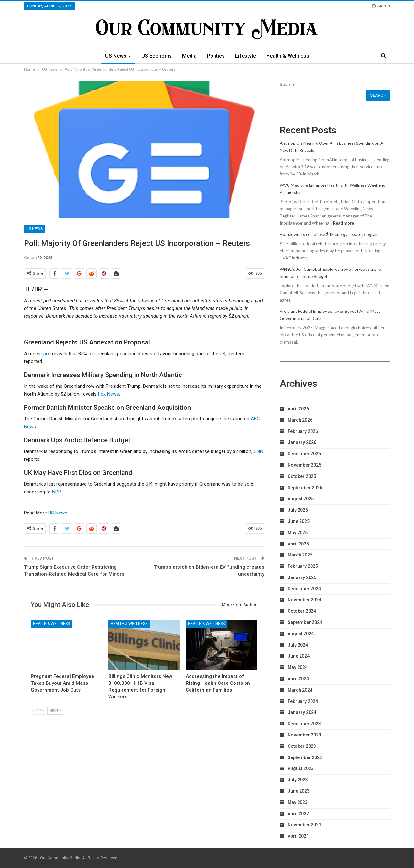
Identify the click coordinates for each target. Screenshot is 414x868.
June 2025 (299, 521)
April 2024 (298, 679)
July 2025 (298, 510)
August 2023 (301, 768)
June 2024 (299, 656)
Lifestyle (247, 56)
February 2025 (303, 566)
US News (113, 56)
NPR (57, 492)
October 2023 (302, 746)
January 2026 (302, 442)
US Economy (155, 56)
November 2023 (304, 735)
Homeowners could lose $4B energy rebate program (329, 234)
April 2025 (298, 544)
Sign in (381, 6)
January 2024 (302, 712)
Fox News (109, 394)
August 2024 (301, 634)
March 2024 (300, 690)
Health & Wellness (290, 56)
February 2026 (303, 431)
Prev (38, 710)
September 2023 (305, 757)
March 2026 (300, 420)
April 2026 (298, 409)
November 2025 (304, 465)
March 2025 (300, 555)
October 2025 (302, 476)
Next (55, 710)
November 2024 (304, 600)
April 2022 (298, 814)
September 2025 (305, 488)
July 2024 (298, 645)
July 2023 (298, 780)
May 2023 (298, 802)
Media (189, 56)
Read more (343, 223)
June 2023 (299, 791)
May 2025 (298, 533)
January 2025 (302, 577)
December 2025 (304, 454)
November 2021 (304, 825)
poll (47, 354)
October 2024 (302, 611)
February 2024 (303, 701)
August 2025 (301, 499)
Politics (216, 56)
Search (287, 84)
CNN (258, 451)
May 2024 (298, 667)
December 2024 (304, 589)
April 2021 (298, 836)
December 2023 (304, 724)
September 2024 (305, 622)
